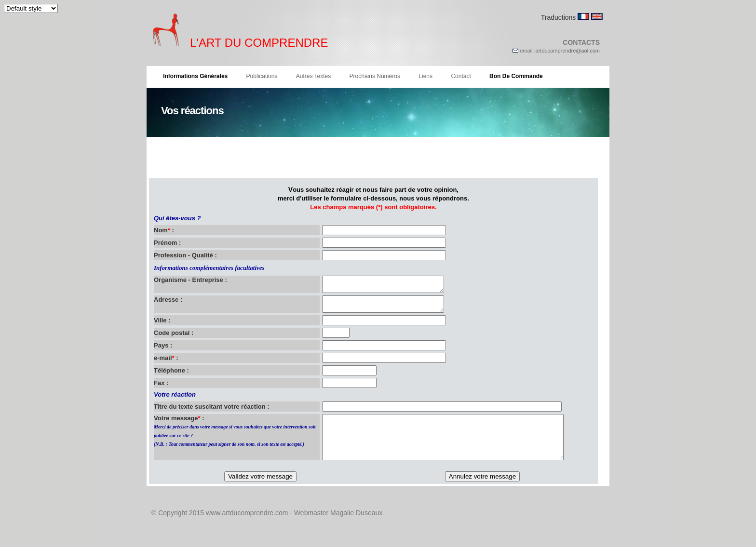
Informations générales (195, 76)
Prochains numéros (375, 76)
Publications (262, 76)
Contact (461, 76)
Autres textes (313, 76)
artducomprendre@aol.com (568, 51)
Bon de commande (516, 76)
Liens (425, 76)
